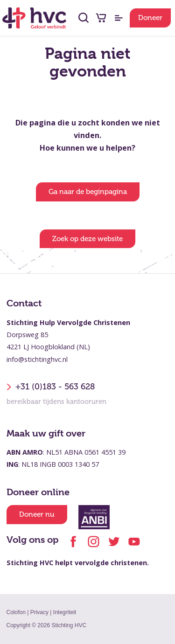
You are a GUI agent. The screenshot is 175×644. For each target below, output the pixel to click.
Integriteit (65, 612)
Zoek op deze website (87, 239)
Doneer (150, 18)
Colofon (16, 612)
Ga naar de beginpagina (88, 192)
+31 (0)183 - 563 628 (51, 387)
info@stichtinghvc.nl (37, 359)
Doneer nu (37, 514)
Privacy (39, 612)
